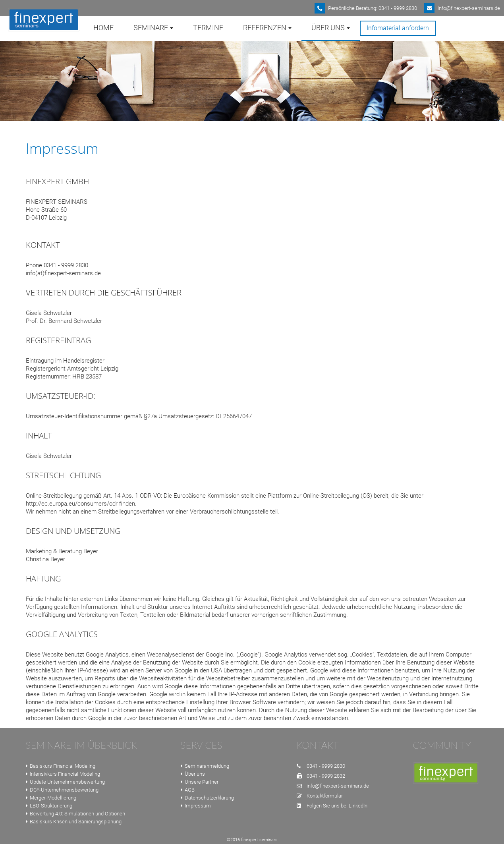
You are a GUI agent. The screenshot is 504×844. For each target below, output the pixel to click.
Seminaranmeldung (205, 766)
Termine (208, 28)
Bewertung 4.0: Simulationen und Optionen (75, 814)
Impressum (196, 806)
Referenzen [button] (267, 28)
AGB (188, 790)
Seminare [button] (153, 28)
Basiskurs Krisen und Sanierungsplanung (74, 822)
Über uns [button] (331, 28)
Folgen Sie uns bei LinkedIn (337, 806)
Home (103, 28)
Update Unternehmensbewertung (65, 782)
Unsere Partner (200, 782)
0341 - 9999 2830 (326, 766)
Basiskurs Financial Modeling (61, 766)
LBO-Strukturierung (49, 806)
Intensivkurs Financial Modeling (63, 774)
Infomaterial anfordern (398, 28)
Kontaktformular (325, 796)
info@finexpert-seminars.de (338, 786)
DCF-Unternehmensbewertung (62, 790)
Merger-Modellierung (51, 798)
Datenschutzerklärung (207, 798)
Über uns (193, 774)
